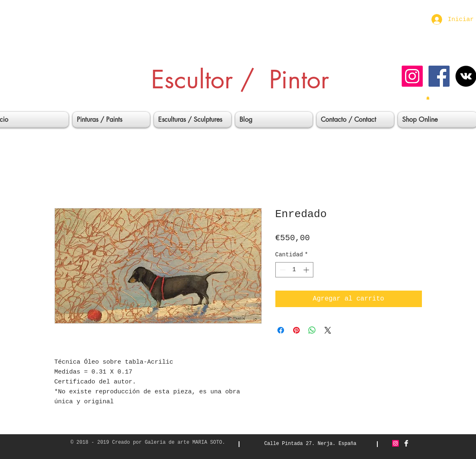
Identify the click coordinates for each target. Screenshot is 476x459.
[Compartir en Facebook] (281, 330)
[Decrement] (282, 270)
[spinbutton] (294, 270)
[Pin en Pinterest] (296, 330)
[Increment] (307, 270)
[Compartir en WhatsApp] (312, 330)
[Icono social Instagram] (412, 76)
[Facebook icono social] (439, 76)
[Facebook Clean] (406, 443)
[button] (428, 98)
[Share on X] (328, 330)
